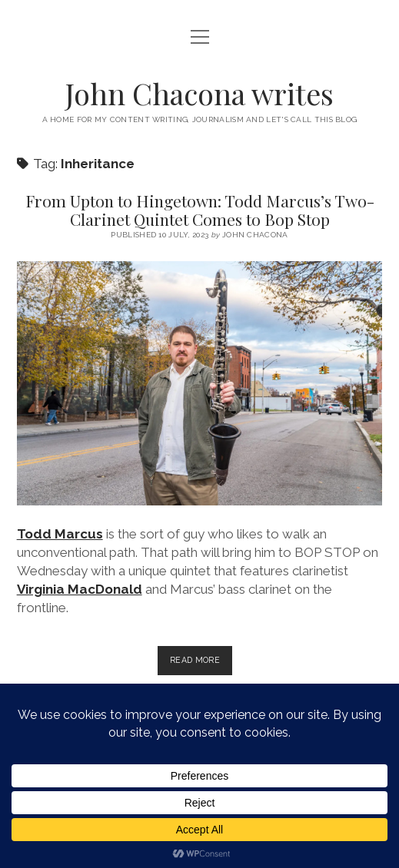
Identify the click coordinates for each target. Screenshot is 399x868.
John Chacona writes (199, 93)
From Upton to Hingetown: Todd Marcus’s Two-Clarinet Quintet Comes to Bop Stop (200, 210)
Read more (201, 663)
